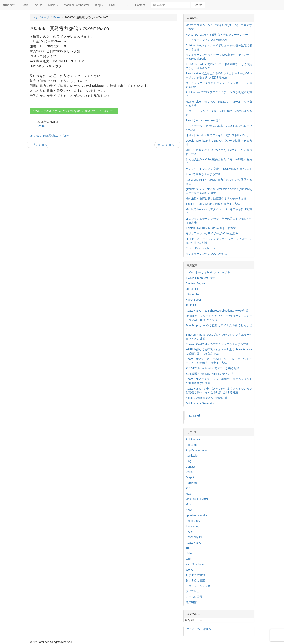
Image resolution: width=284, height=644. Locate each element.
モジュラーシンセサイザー (202, 586)
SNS (114, 5)
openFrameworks (196, 515)
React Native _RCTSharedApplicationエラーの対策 (217, 311)
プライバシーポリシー (200, 629)
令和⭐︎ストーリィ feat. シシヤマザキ (208, 272)
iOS (188, 488)
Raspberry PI (194, 537)
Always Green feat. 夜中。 (202, 278)
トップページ (41, 17)
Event (57, 17)
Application (192, 456)
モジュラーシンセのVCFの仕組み (206, 40)
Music (53, 5)
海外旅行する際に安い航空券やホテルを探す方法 (216, 198)
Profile (25, 5)
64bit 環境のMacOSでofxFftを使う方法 (209, 374)
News (189, 510)
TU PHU (191, 305)
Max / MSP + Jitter (197, 499)
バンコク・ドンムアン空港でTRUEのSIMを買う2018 (218, 169)
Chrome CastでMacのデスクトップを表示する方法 (217, 344)
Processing (192, 526)
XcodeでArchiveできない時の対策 (206, 398)
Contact (140, 5)
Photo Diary (193, 521)
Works (38, 5)
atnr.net (9, 5)
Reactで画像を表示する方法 (203, 174)
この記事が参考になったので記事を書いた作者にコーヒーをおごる (74, 111)
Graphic (190, 477)
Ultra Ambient (194, 294)
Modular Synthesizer (77, 5)
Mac (188, 494)
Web (188, 559)
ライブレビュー (195, 591)
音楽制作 (191, 602)
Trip (188, 548)
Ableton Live (193, 439)
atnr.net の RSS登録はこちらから (50, 136)
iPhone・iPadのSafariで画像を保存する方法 (213, 204)
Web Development (197, 564)
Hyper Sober (193, 300)
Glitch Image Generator (200, 403)
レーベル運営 (194, 597)
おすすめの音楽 (195, 580)
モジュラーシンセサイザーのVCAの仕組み (212, 233)
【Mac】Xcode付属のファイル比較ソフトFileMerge (218, 135)
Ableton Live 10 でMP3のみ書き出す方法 (211, 228)
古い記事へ (38, 145)
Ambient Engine (195, 283)
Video (189, 553)
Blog (99, 5)
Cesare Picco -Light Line (201, 248)
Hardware (192, 483)
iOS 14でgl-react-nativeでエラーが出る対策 (212, 368)
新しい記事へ (167, 145)
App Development (197, 450)
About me (192, 445)
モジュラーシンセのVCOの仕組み (206, 254)
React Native (193, 543)
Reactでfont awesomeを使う (203, 120)
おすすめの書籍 (195, 575)
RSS (127, 5)
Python (190, 532)
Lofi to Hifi (192, 289)
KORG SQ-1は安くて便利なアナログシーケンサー (217, 35)
